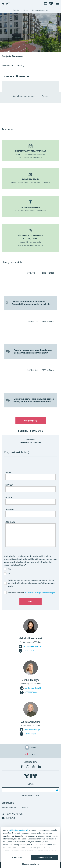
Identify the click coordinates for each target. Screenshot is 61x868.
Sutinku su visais (45, 857)
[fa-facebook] (22, 767)
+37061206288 (28, 734)
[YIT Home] (6, 3)
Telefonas (10, 510)
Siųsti (30, 601)
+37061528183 (27, 651)
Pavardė (9, 485)
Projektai (45, 97)
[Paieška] (57, 790)
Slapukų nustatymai (31, 864)
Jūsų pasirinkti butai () (16, 452)
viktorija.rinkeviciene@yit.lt (31, 646)
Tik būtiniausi (16, 857)
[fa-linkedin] (39, 767)
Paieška (30, 784)
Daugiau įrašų (30, 421)
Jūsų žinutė (10, 522)
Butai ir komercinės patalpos (25, 97)
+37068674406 (28, 692)
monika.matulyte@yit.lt (31, 688)
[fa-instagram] (28, 767)
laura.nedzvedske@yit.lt (31, 730)
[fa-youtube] (33, 767)
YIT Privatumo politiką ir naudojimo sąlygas (40, 593)
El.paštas (9, 497)
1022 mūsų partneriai (18, 830)
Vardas (8, 473)
